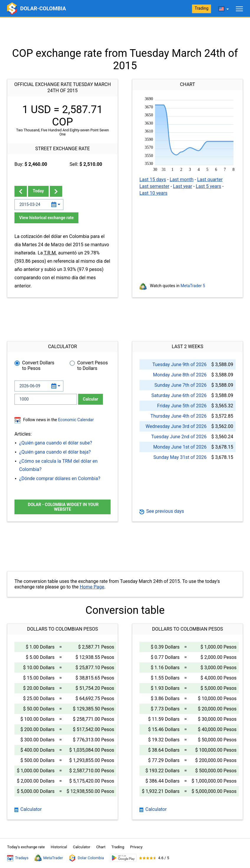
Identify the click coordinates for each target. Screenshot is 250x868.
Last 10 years (153, 193)
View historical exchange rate (46, 218)
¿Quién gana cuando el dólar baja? (55, 452)
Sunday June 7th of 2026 (181, 385)
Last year (183, 186)
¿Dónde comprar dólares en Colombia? (60, 478)
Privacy (136, 847)
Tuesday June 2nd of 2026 (179, 437)
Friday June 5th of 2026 (182, 406)
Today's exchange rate (26, 847)
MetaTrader (49, 858)
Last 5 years (208, 186)
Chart (101, 847)
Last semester (154, 186)
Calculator (28, 809)
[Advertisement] (125, 32)
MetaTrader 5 (193, 286)
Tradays (18, 858)
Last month (182, 180)
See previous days (162, 511)
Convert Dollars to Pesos (38, 366)
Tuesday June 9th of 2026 (180, 364)
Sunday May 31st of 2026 (180, 457)
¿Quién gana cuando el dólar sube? (56, 443)
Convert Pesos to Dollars (93, 366)
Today (38, 191)
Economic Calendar (76, 420)
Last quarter (210, 180)
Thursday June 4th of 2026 (179, 416)
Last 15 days (153, 180)
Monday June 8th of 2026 (180, 375)
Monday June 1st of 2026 (180, 447)
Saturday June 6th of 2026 (179, 395)
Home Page (92, 587)
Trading (202, 8)
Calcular (91, 399)
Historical (59, 847)
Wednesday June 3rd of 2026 (176, 426)
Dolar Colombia (86, 858)
